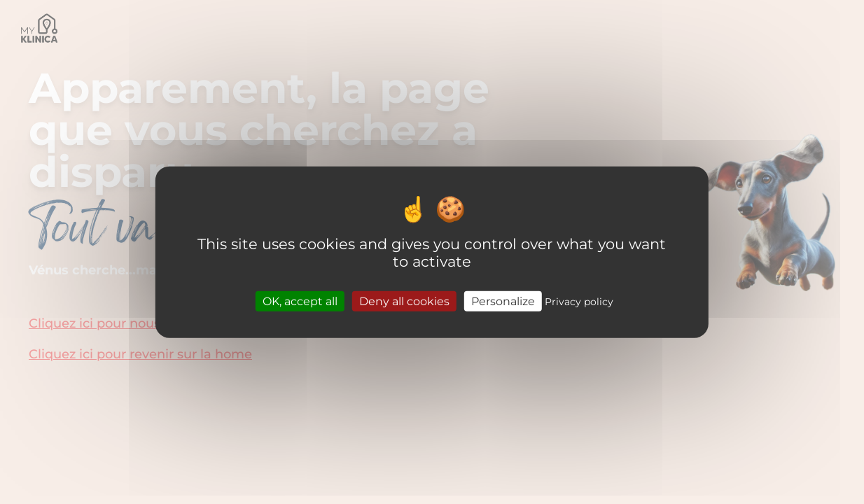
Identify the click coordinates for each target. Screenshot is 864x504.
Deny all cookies (404, 301)
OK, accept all (300, 301)
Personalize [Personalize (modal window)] (503, 301)
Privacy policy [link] (579, 301)
